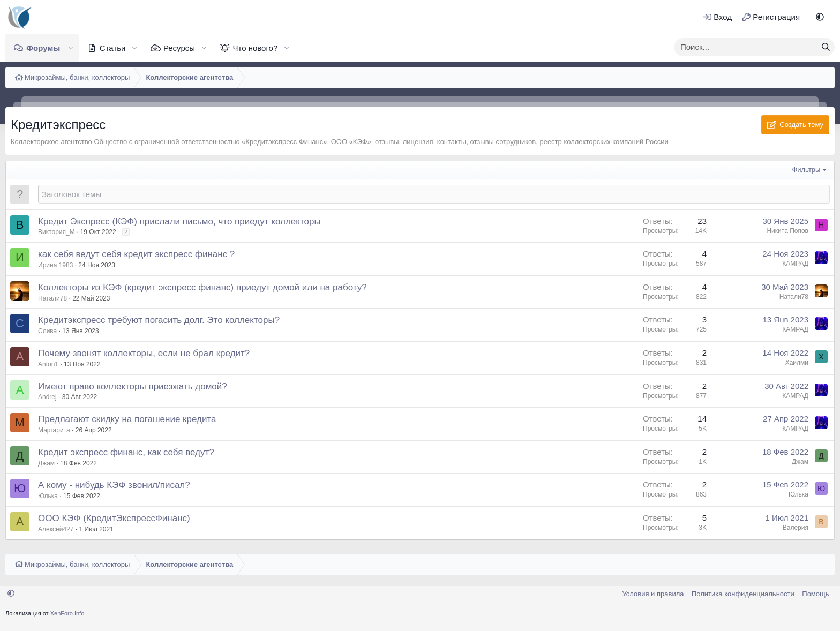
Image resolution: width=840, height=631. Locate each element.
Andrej (47, 397)
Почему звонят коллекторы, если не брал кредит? (144, 353)
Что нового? (255, 48)
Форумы (43, 48)
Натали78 (52, 298)
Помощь (815, 594)
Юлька (48, 496)
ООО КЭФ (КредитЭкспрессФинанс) (114, 518)
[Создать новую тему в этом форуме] (434, 194)
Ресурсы (179, 48)
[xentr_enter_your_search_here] (746, 47)
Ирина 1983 (55, 265)
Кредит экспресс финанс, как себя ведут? (126, 452)
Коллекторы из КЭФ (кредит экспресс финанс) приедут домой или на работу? (202, 287)
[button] (820, 17)
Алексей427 (56, 529)
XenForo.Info (67, 613)
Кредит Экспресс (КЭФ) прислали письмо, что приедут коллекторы (179, 221)
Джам (46, 463)
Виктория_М (57, 232)
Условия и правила (653, 594)
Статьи (113, 48)
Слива (47, 331)
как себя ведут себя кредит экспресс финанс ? (136, 254)
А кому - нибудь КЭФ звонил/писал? (114, 485)
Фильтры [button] (806, 170)
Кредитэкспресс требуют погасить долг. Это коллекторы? (159, 320)
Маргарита (54, 430)
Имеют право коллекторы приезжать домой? (133, 386)
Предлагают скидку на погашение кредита (127, 419)
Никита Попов (787, 231)
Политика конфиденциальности (743, 594)
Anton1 (48, 364)
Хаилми (797, 363)
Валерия (796, 528)
